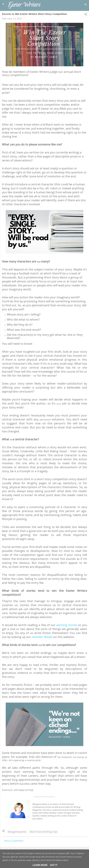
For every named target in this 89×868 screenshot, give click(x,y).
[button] (86, 15)
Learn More (40, 865)
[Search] (86, 5)
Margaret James (17, 832)
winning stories (67, 625)
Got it (54, 865)
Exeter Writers (24, 5)
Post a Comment (14, 841)
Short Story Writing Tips (43, 832)
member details (42, 637)
